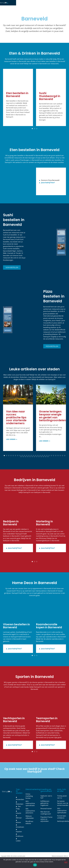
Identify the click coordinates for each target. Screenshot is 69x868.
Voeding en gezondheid (46, 793)
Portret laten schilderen (62, 820)
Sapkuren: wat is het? (46, 800)
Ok (35, 865)
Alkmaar (19, 821)
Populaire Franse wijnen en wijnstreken (46, 822)
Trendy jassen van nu (62, 800)
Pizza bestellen (52, 349)
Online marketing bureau (29, 799)
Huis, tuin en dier (62, 793)
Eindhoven (20, 839)
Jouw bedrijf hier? (48, 185)
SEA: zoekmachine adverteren (30, 813)
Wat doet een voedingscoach (46, 815)
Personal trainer (46, 811)
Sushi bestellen (12, 270)
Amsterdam (20, 802)
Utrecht (18, 816)
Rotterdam (20, 807)
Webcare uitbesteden (30, 820)
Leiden (18, 843)
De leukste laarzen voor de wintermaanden (62, 806)
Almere (18, 825)
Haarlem (19, 834)
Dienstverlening (33, 792)
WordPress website (29, 825)
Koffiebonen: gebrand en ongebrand (45, 806)
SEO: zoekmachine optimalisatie (30, 806)
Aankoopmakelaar (62, 824)
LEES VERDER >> (12, 442)
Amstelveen (20, 830)
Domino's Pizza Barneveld (50, 183)
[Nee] (66, 862)
